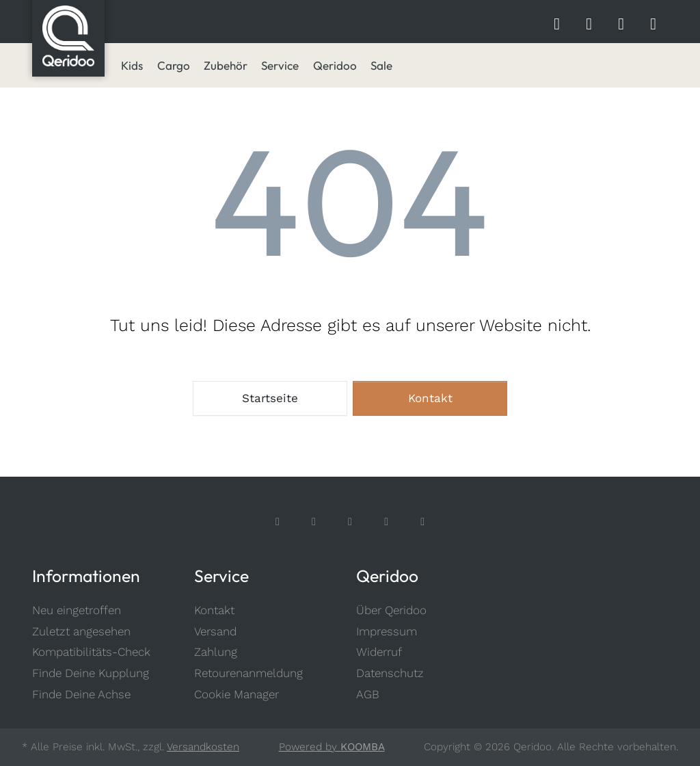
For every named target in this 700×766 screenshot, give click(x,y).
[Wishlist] (589, 22)
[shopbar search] (557, 22)
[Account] (621, 22)
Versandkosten (203, 747)
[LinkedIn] (423, 521)
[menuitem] (132, 66)
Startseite (270, 398)
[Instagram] (314, 521)
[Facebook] (278, 521)
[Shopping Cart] (653, 22)
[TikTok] (350, 521)
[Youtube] (387, 521)
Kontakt (430, 398)
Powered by (332, 747)
